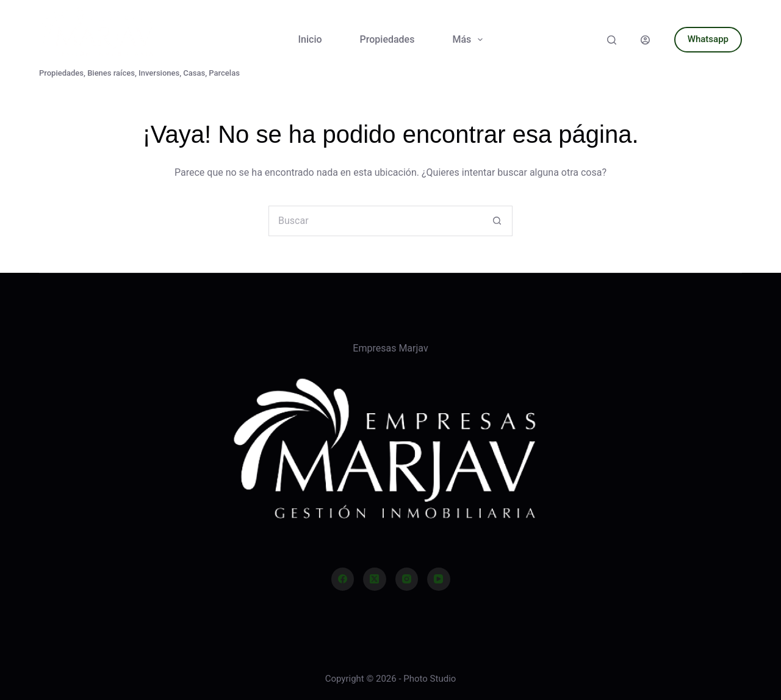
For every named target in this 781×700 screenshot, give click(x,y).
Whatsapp (708, 39)
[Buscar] (612, 40)
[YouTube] (439, 579)
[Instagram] (407, 579)
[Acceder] (645, 40)
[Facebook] (343, 579)
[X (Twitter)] (375, 579)
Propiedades (387, 39)
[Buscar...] (375, 221)
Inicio (310, 39)
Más (470, 40)
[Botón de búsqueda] (497, 221)
